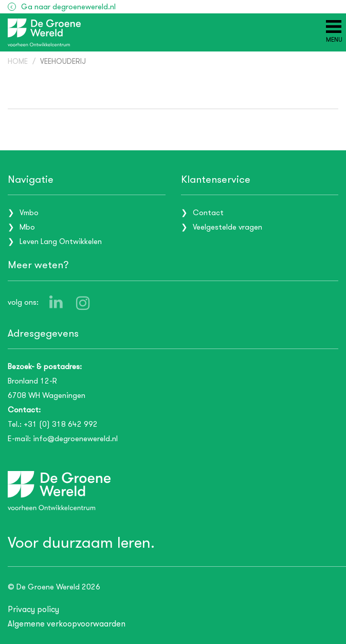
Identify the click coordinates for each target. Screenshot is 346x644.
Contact (208, 213)
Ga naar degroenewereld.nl (68, 7)
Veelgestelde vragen (227, 227)
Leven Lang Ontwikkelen (61, 241)
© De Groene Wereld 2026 (54, 587)
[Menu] (334, 32)
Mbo (27, 227)
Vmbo (29, 213)
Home (18, 62)
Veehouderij (63, 62)
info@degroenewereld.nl (75, 439)
